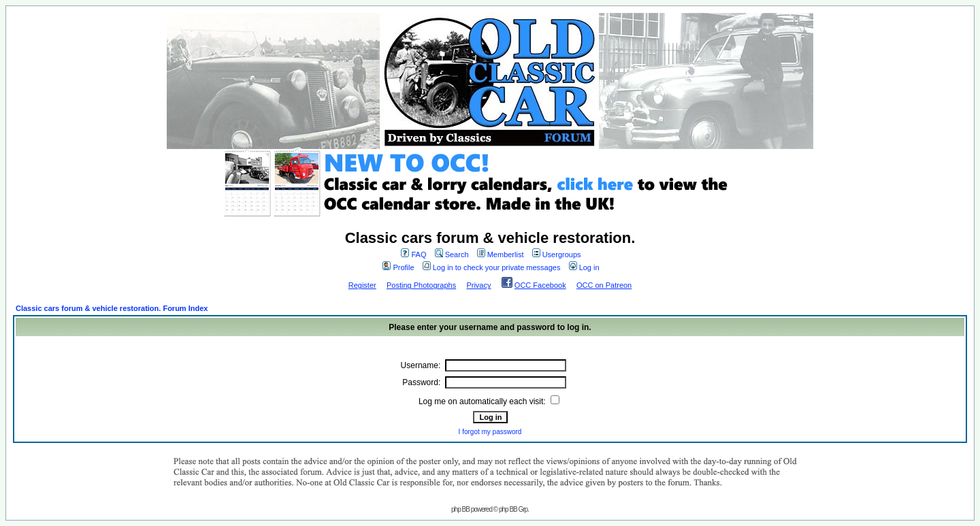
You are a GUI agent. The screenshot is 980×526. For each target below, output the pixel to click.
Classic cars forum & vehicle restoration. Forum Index (112, 308)
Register (362, 285)
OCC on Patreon (604, 285)
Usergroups (557, 254)
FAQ (413, 254)
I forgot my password (490, 432)
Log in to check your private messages (492, 267)
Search (452, 254)
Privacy (478, 285)
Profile (398, 267)
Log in (584, 267)
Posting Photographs (421, 285)
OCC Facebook (540, 285)
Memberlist (501, 254)
